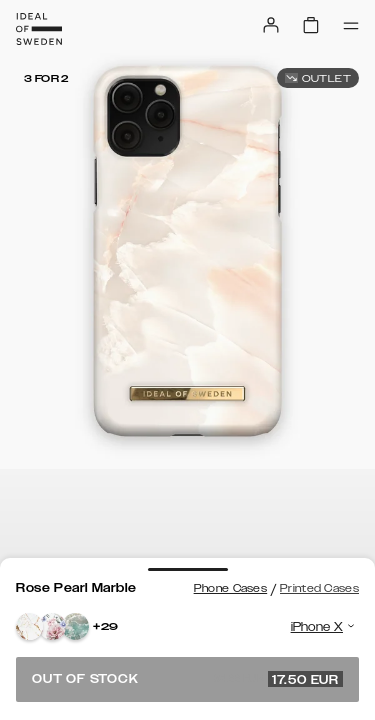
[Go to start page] (39, 29)
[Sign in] (271, 25)
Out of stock (187, 679)
